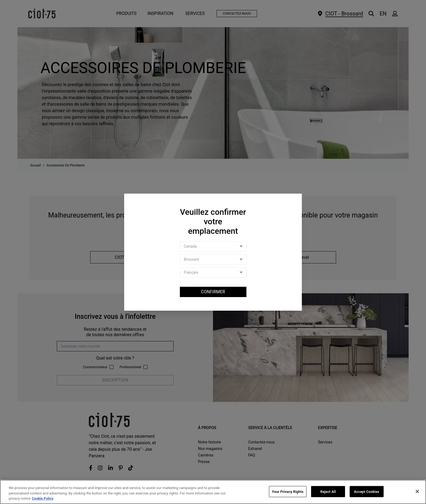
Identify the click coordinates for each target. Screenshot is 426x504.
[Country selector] (213, 246)
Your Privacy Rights (288, 492)
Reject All (328, 492)
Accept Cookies (367, 492)
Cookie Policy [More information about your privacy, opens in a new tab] (43, 499)
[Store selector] (213, 259)
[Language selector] (213, 272)
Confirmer (213, 292)
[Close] (417, 492)
